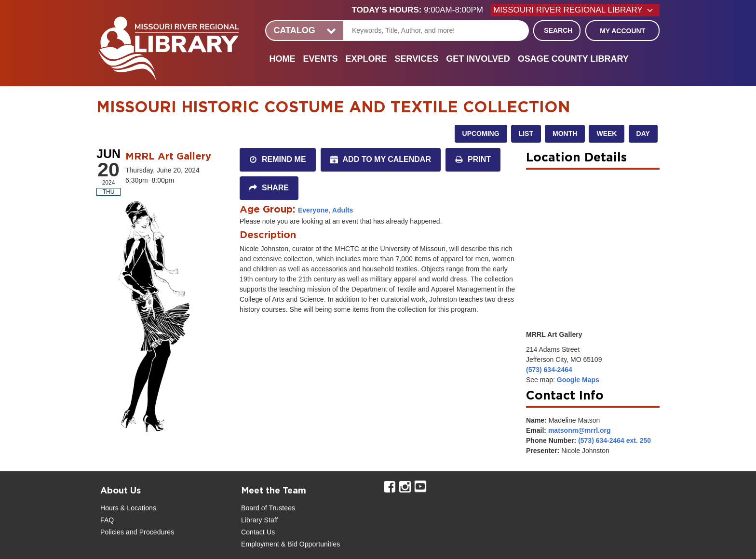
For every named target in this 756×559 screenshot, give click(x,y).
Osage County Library (573, 59)
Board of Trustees (268, 508)
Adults (343, 210)
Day (643, 133)
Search (558, 30)
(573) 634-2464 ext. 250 (614, 440)
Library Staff (260, 520)
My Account (622, 31)
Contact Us (258, 532)
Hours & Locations (128, 508)
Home (282, 59)
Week (607, 133)
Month (565, 133)
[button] (421, 10)
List (526, 133)
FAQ (107, 520)
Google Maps (578, 380)
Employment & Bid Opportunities (290, 544)
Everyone (313, 210)
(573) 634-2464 (549, 370)
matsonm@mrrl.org (580, 430)
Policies (112, 532)
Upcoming (481, 133)
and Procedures (149, 532)
